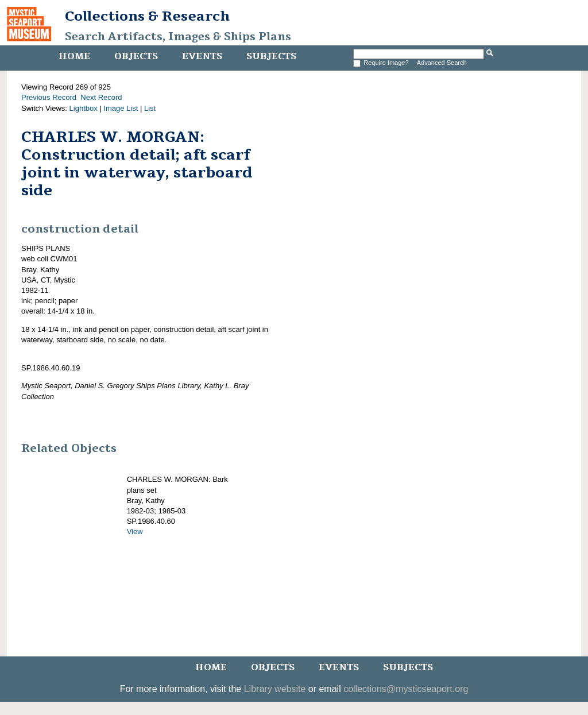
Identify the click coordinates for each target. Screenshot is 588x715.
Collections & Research (147, 16)
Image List (121, 108)
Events (202, 56)
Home (74, 56)
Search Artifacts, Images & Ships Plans (178, 37)
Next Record (101, 97)
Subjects (271, 56)
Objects (136, 56)
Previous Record (49, 97)
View (135, 532)
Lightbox (84, 108)
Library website (275, 689)
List (150, 108)
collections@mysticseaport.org (406, 689)
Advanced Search (442, 63)
